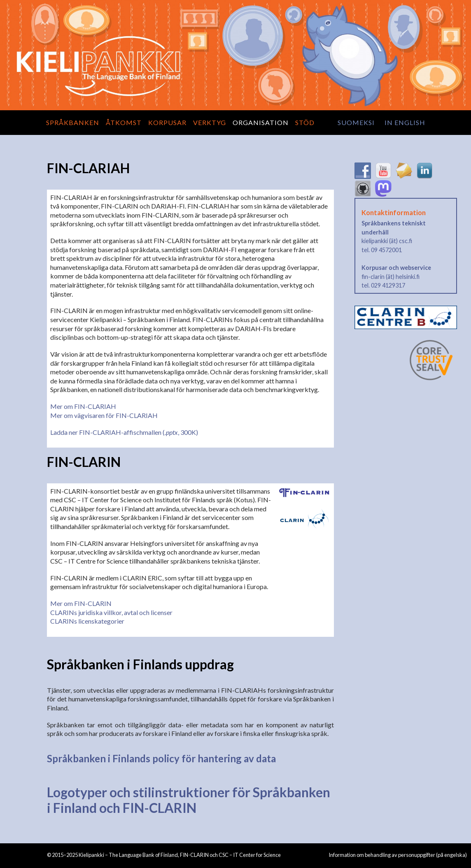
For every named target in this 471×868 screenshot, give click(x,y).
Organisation (261, 122)
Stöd (305, 122)
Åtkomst (124, 122)
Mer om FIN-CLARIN (81, 603)
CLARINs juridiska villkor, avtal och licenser (111, 612)
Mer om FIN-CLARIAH (83, 406)
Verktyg (210, 122)
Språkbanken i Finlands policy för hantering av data (161, 758)
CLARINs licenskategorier (87, 621)
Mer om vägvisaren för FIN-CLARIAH (104, 415)
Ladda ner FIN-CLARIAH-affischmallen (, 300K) (124, 432)
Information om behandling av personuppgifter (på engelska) (398, 855)
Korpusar (167, 122)
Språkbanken (73, 122)
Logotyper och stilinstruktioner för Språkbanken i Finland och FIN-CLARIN (189, 800)
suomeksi (356, 122)
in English (405, 122)
